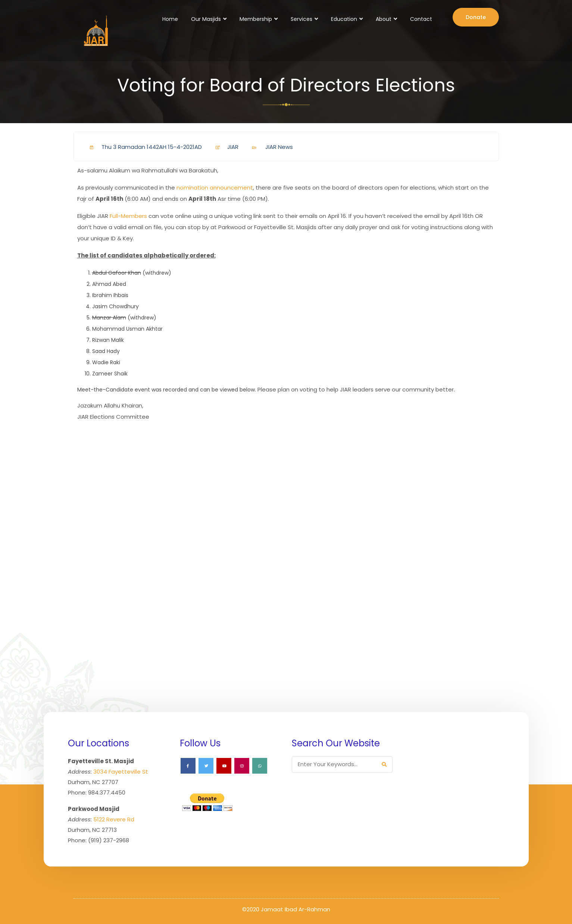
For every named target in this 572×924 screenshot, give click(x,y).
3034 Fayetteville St (121, 772)
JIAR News (279, 147)
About (384, 19)
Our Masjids (206, 19)
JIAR (224, 147)
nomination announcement (215, 188)
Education (344, 19)
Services (301, 19)
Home (170, 19)
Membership (256, 19)
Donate (476, 17)
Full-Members (128, 216)
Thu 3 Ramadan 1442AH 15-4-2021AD (143, 147)
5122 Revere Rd (114, 819)
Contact (421, 19)
